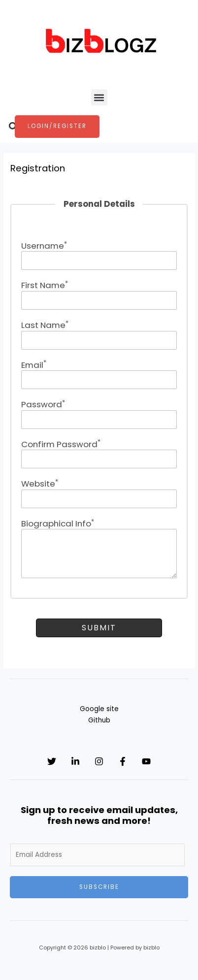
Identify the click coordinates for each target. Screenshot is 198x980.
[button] (99, 97)
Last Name (45, 325)
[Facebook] (123, 761)
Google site (99, 709)
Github (99, 720)
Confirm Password (61, 444)
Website (40, 484)
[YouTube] (146, 761)
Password (43, 404)
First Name (45, 285)
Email (34, 365)
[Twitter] (52, 761)
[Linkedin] (75, 761)
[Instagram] (99, 761)
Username (44, 246)
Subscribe (99, 887)
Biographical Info (58, 523)
